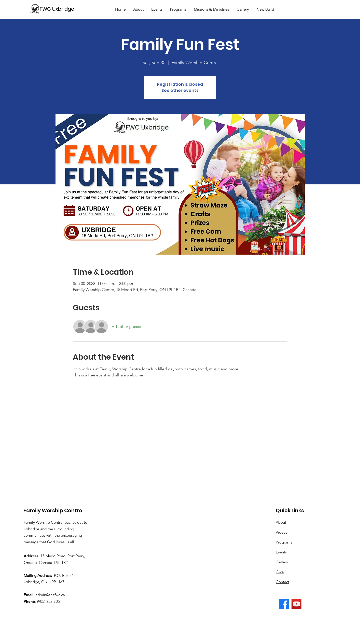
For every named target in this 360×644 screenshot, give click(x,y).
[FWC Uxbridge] (59, 9)
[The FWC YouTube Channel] (296, 604)
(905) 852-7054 (50, 601)
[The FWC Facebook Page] (284, 604)
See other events (180, 90)
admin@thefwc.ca (50, 595)
